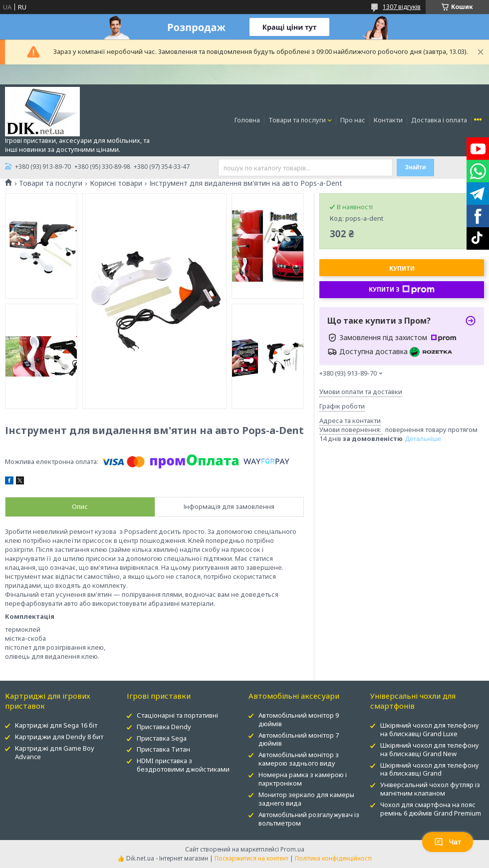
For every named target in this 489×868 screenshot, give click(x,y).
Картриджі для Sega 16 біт (56, 725)
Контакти (388, 120)
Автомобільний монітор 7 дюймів (299, 739)
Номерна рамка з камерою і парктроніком (303, 779)
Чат (448, 842)
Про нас (353, 120)
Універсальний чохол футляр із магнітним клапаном (430, 789)
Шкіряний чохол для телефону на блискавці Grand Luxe (430, 729)
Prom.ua (292, 849)
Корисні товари (116, 183)
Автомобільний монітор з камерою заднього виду (299, 759)
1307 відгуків (402, 7)
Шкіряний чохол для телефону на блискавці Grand (430, 769)
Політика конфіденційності (333, 858)
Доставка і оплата (439, 120)
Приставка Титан (163, 749)
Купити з (402, 290)
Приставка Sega (162, 738)
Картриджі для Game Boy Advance (55, 752)
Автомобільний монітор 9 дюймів (299, 719)
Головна (247, 120)
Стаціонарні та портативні (177, 715)
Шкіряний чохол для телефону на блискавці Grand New (430, 749)
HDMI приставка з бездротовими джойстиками (183, 765)
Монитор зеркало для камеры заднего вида (306, 799)
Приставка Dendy (164, 727)
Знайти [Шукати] (415, 167)
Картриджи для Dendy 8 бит (59, 737)
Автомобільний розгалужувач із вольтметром (309, 819)
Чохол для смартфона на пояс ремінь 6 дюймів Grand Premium (431, 809)
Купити (402, 268)
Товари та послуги (297, 120)
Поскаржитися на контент (251, 858)
